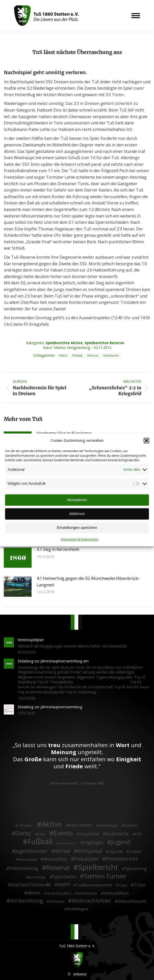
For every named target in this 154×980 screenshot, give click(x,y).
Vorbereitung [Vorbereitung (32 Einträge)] (27, 901)
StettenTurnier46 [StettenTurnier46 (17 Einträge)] (31, 885)
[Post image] (18, 558)
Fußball (78, 356)
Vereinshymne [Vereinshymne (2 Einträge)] (87, 893)
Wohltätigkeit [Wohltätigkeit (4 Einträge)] (78, 909)
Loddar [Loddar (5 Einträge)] (135, 851)
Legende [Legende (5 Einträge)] (115, 851)
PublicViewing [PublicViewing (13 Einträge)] (24, 868)
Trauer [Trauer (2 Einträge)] (122, 885)
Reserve (94, 356)
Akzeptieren (77, 500)
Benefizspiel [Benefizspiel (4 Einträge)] (108, 825)
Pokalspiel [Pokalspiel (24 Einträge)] (86, 859)
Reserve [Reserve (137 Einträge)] (58, 868)
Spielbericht (112, 356)
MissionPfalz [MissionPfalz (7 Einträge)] (55, 859)
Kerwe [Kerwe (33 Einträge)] (63, 851)
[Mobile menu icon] (136, 16)
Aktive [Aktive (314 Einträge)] (52, 824)
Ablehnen (77, 514)
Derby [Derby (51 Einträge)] (23, 833)
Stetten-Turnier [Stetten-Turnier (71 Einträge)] (105, 876)
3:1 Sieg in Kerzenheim (58, 549)
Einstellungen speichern (77, 528)
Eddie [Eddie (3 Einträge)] (41, 834)
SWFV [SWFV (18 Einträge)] (64, 885)
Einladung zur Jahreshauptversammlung (50, 707)
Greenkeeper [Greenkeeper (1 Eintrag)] (67, 843)
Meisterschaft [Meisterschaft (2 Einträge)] (27, 860)
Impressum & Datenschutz (80, 539)
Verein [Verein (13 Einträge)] (34, 893)
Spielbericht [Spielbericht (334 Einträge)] (98, 867)
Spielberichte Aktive (64, 343)
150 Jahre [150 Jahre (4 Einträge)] (25, 825)
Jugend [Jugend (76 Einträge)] (121, 842)
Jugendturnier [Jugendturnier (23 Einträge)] (31, 851)
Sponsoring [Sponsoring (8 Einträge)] (136, 869)
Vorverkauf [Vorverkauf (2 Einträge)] (57, 901)
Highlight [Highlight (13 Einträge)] (93, 843)
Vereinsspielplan (31, 640)
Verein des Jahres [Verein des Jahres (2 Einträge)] (59, 893)
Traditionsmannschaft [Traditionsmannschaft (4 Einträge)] (94, 885)
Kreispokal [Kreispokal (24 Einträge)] (90, 851)
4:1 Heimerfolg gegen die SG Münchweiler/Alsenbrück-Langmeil (88, 582)
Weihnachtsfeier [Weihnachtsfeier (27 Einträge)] (91, 901)
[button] (146, 441)
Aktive (64, 356)
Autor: (66, 348)
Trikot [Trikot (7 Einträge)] (139, 885)
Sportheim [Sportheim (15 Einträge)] (64, 877)
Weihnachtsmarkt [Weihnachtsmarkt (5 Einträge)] (132, 901)
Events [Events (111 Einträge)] (63, 833)
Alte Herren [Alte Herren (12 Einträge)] (81, 825)
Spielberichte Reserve (104, 343)
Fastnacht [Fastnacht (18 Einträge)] (117, 834)
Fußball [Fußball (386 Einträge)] (40, 842)
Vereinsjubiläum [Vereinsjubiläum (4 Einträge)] (116, 893)
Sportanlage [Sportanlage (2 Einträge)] (37, 877)
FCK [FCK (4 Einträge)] (138, 834)
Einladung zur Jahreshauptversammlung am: (53, 661)
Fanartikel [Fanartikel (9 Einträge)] (89, 834)
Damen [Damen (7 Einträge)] (131, 826)
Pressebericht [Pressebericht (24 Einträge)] (122, 859)
